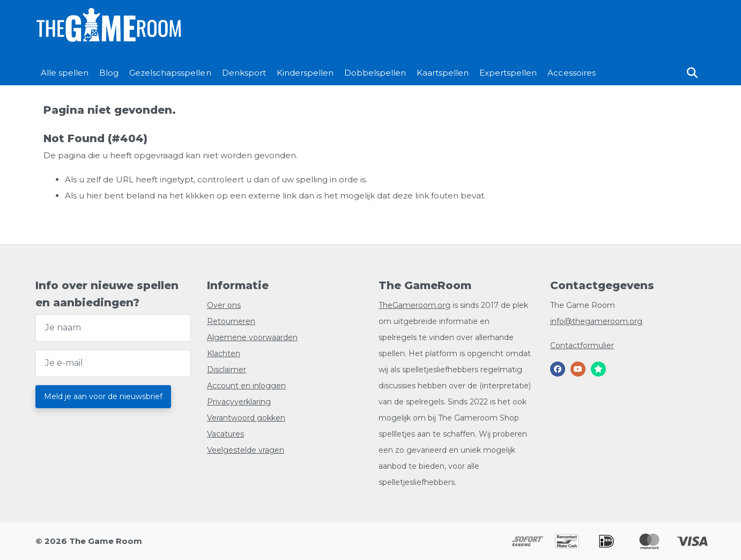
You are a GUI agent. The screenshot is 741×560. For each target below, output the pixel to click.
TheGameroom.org (414, 305)
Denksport (244, 73)
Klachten (224, 353)
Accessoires (571, 73)
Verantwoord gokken (246, 418)
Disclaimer (227, 370)
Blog (109, 73)
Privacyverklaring (239, 402)
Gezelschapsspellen (170, 73)
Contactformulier (582, 345)
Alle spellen (65, 73)
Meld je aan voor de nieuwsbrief (103, 396)
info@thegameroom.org (596, 321)
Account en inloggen (246, 386)
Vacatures (225, 434)
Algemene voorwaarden (252, 337)
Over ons (224, 305)
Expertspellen (508, 73)
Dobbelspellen (375, 73)
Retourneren (231, 321)
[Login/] (39, 52)
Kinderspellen (305, 73)
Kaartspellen (443, 73)
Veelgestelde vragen (246, 450)
